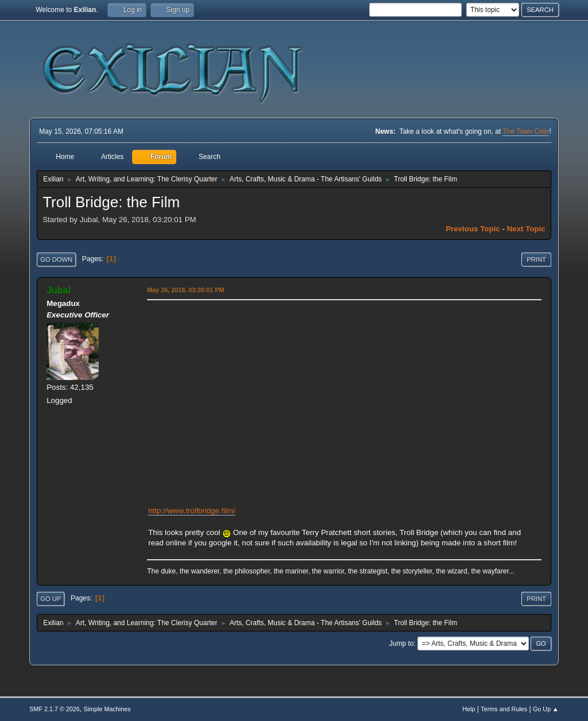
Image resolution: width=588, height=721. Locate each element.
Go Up (51, 599)
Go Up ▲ (546, 709)
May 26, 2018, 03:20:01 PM (185, 290)
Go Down (56, 259)
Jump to (402, 644)
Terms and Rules (504, 709)
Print (536, 259)
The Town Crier (526, 131)
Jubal (59, 290)
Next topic (526, 229)
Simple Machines (107, 709)
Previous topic (473, 229)
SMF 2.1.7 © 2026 (55, 709)
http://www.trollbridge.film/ (192, 511)
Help (469, 709)
